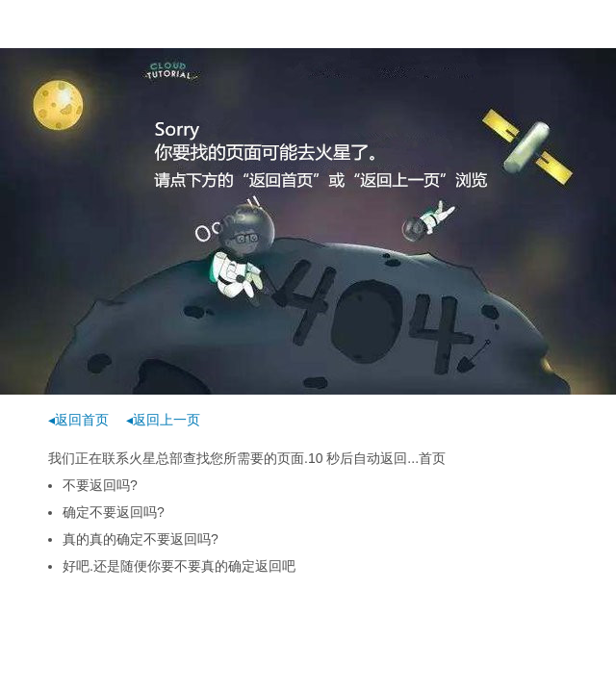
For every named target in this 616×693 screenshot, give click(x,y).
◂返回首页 (78, 420)
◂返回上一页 (163, 420)
